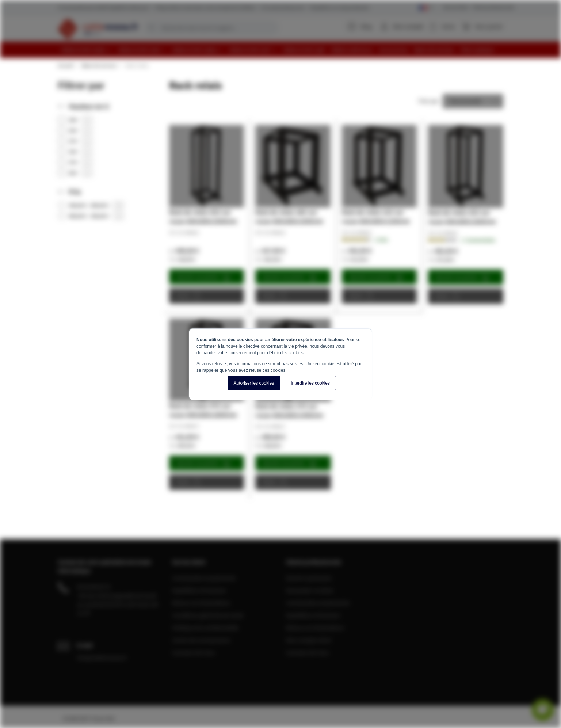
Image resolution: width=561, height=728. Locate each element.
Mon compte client (309, 640)
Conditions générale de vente (208, 615)
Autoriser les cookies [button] (254, 383)
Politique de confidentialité (205, 628)
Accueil (65, 65)
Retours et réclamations (201, 603)
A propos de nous (194, 652)
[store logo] (98, 28)
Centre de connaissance (201, 640)
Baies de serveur (99, 65)
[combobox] (211, 28)
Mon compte (408, 26)
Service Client (456, 7)
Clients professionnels (493, 7)
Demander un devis (310, 590)
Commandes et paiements (204, 578)
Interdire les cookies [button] (310, 383)
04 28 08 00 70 (93, 587)
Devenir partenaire (309, 578)
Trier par (428, 101)
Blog (360, 26)
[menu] (283, 50)
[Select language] (426, 8)
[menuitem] (86, 50)
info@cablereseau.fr (102, 658)
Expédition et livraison (199, 590)
